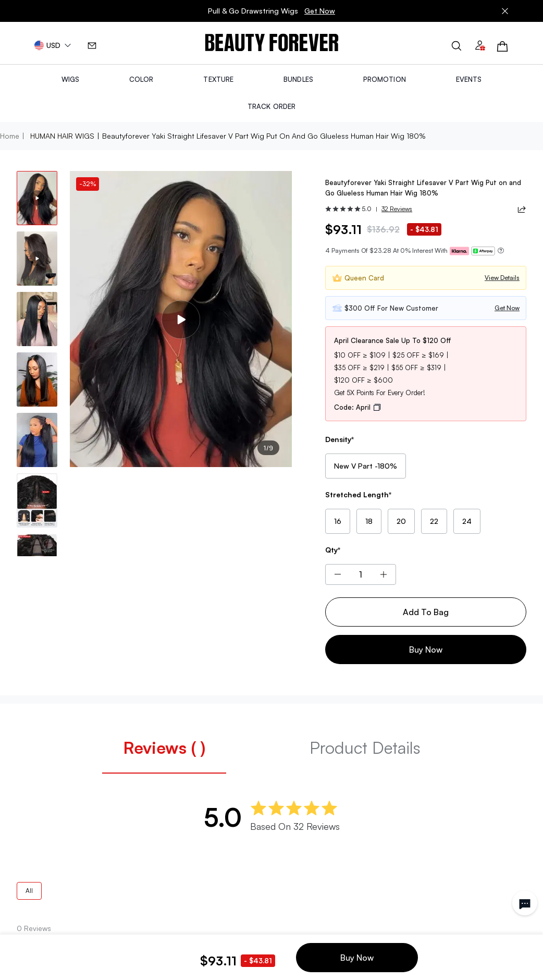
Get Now (320, 11)
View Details (502, 278)
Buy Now (426, 650)
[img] (272, 43)
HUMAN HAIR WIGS (62, 136)
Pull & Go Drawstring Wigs (271, 11)
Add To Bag (426, 612)
